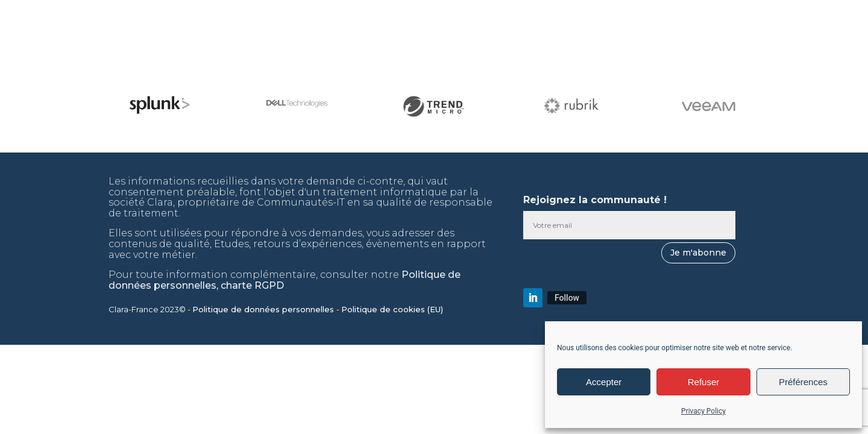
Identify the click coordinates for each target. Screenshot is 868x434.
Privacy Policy (703, 411)
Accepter (604, 382)
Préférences (803, 382)
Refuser (704, 382)
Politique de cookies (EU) (393, 309)
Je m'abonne (698, 253)
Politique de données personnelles (264, 309)
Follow (567, 298)
